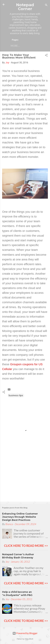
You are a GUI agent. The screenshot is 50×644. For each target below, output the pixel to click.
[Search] (46, 5)
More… (15, 46)
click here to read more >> (26, 546)
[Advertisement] (25, 479)
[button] (46, 56)
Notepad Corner (25, 7)
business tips (16, 395)
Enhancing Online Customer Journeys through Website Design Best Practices (20, 517)
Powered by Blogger (25, 633)
